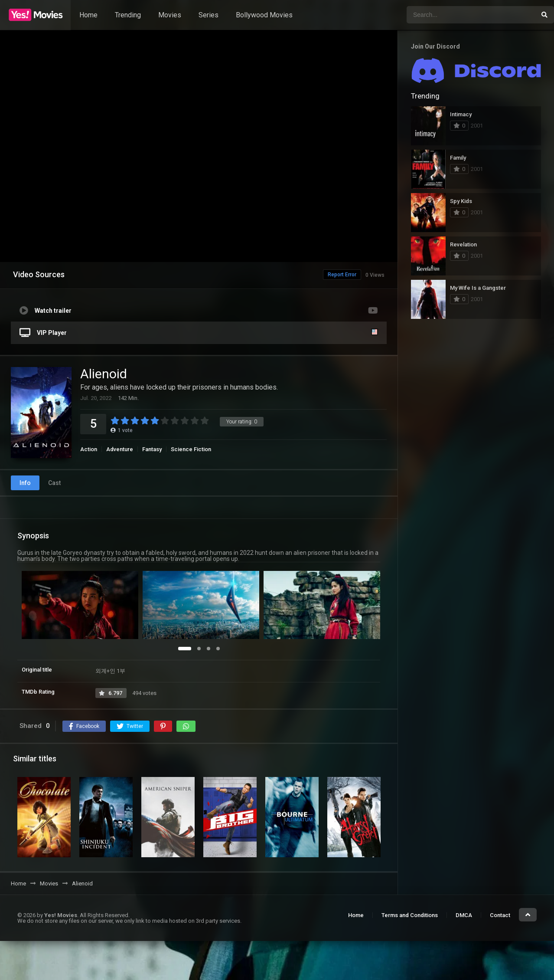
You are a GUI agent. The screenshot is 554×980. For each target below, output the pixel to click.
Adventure (120, 449)
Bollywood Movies (264, 15)
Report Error (324, 275)
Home (88, 15)
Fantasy (152, 449)
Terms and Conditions (410, 915)
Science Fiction (191, 449)
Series (209, 15)
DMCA (464, 915)
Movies (170, 15)
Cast (54, 483)
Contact (500, 915)
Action (89, 449)
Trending (128, 15)
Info (25, 483)
